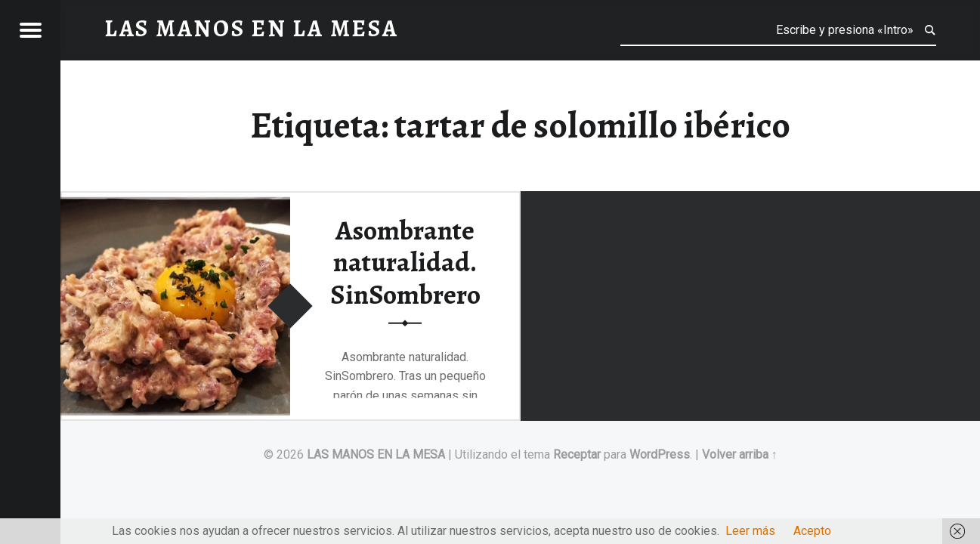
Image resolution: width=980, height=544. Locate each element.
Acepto (812, 531)
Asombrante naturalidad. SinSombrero (405, 262)
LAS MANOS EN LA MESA (376, 454)
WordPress (660, 454)
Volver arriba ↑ (740, 454)
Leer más (750, 531)
